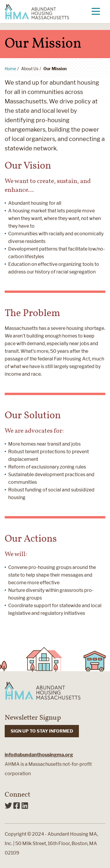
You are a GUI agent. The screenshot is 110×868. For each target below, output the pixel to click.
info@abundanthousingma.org (39, 755)
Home (10, 69)
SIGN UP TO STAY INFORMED (42, 731)
